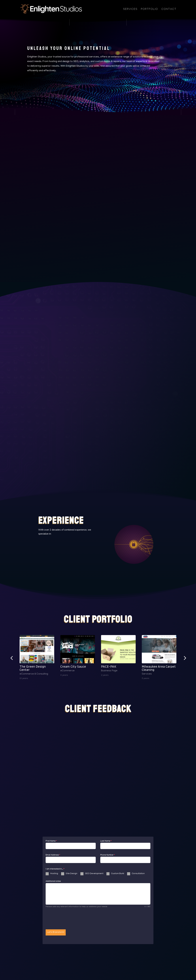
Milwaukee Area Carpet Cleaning (159, 668)
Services (130, 9)
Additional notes (53, 881)
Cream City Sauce (73, 666)
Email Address (53, 855)
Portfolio (149, 9)
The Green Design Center (33, 668)
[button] (12, 658)
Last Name (106, 841)
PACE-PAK (109, 666)
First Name (51, 841)
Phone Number (108, 855)
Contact (169, 9)
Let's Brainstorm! (56, 932)
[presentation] (69, 919)
